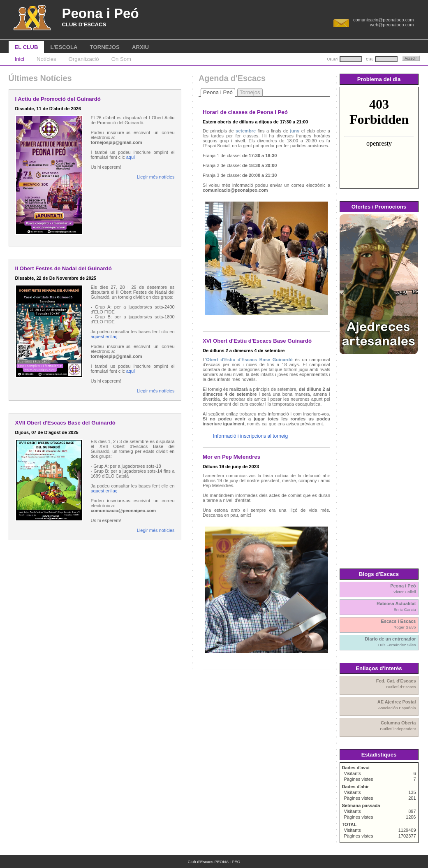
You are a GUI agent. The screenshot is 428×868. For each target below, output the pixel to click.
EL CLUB (27, 47)
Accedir (411, 58)
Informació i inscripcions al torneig (250, 436)
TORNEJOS (105, 47)
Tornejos (250, 92)
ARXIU (140, 47)
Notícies (46, 59)
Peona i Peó (218, 92)
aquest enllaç (104, 337)
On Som (121, 59)
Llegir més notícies (156, 177)
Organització (84, 59)
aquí (131, 157)
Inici (20, 59)
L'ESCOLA (64, 47)
